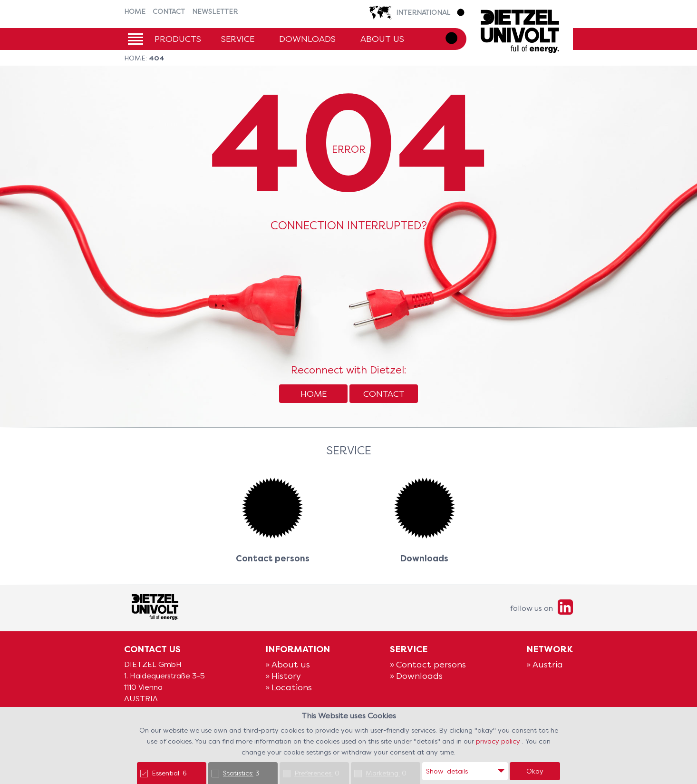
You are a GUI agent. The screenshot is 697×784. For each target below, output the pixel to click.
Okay (535, 771)
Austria (548, 664)
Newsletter (215, 11)
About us (382, 39)
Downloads (307, 39)
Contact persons (431, 664)
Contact (169, 11)
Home (135, 11)
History (286, 676)
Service (238, 39)
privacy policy (499, 741)
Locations (292, 687)
